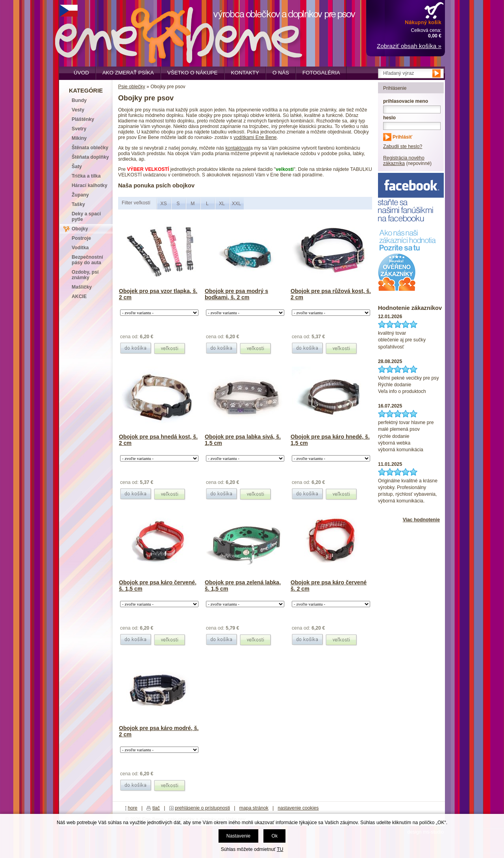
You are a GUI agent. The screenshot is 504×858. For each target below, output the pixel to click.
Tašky (78, 204)
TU (280, 849)
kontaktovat (238, 148)
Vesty (78, 110)
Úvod (81, 73)
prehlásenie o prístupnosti (202, 808)
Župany (80, 195)
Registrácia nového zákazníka (404, 161)
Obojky (80, 229)
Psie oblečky (132, 87)
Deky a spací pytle (86, 217)
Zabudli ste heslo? (403, 146)
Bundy (79, 100)
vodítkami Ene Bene (255, 137)
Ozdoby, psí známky (85, 275)
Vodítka (80, 248)
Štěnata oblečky (90, 148)
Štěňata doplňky (90, 157)
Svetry (79, 129)
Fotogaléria (321, 73)
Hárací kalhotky (89, 185)
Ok (274, 836)
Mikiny (79, 138)
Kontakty (245, 73)
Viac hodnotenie (421, 520)
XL (222, 204)
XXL (236, 204)
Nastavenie (238, 836)
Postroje (81, 238)
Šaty (77, 167)
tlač (156, 808)
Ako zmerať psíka (128, 73)
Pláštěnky (83, 119)
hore (132, 808)
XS (163, 204)
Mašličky (82, 287)
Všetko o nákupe (193, 73)
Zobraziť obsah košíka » (409, 46)
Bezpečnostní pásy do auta (87, 260)
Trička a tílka (86, 176)
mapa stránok (254, 808)
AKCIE (79, 297)
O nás (281, 73)
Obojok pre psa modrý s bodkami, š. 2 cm (236, 294)
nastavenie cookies (298, 808)
